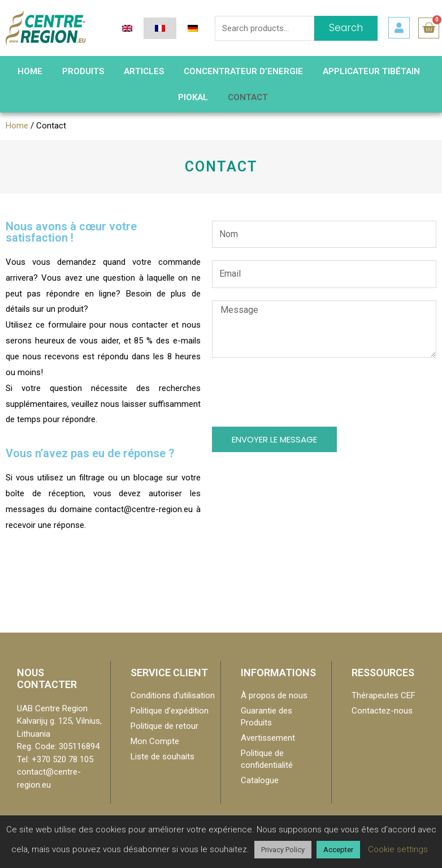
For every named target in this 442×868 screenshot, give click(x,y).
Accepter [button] (338, 850)
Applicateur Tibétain (371, 71)
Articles (144, 71)
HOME (30, 71)
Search (346, 28)
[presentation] (298, 392)
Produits (83, 71)
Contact (248, 97)
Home (17, 126)
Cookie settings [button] (398, 849)
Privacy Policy (283, 850)
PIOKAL (193, 97)
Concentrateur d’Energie (243, 71)
